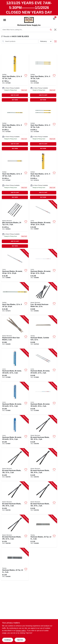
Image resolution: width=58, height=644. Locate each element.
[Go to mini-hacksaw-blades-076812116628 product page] (15, 224)
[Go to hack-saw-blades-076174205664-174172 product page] (15, 299)
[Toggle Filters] (55, 41)
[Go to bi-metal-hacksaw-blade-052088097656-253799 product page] (15, 531)
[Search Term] (27, 30)
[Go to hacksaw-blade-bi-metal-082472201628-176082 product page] (15, 398)
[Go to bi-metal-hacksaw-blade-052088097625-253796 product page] (43, 498)
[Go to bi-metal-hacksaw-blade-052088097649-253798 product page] (43, 431)
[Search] (51, 29)
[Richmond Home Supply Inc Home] (29, 20)
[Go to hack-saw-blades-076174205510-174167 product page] (15, 176)
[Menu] (5, 20)
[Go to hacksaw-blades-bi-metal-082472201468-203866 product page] (43, 265)
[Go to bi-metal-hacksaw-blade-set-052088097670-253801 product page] (43, 299)
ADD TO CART (15, 95)
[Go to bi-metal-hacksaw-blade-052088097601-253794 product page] (43, 465)
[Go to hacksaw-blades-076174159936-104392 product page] (43, 531)
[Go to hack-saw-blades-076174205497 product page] (15, 127)
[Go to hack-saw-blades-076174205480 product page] (43, 78)
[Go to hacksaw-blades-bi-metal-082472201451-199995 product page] (15, 265)
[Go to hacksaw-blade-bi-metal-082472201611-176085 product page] (43, 365)
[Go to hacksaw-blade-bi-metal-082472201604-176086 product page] (15, 365)
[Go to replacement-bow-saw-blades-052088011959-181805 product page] (15, 332)
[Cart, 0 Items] (54, 19)
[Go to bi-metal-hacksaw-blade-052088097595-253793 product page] (15, 465)
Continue (8, 640)
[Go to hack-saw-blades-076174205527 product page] (43, 176)
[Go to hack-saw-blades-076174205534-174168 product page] (15, 78)
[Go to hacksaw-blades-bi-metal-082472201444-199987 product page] (43, 224)
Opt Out (20, 640)
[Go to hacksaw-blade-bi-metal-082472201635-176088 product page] (43, 398)
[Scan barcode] (55, 30)
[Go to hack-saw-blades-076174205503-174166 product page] (43, 127)
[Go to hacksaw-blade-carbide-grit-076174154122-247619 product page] (43, 332)
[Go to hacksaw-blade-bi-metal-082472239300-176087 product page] (15, 431)
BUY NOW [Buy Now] (15, 100)
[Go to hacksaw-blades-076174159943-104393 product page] (15, 564)
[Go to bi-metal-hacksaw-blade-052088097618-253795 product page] (15, 498)
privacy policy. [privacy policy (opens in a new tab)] (21, 631)
